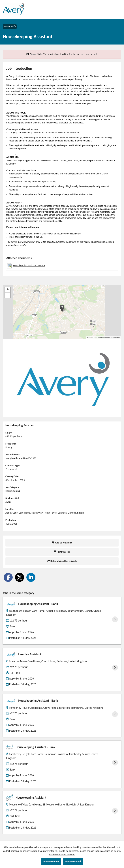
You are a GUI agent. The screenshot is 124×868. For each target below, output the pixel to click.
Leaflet (90, 338)
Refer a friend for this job (62, 561)
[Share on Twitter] (20, 577)
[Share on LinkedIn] (31, 577)
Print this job (62, 552)
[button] (62, 308)
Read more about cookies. (62, 855)
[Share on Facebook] (8, 577)
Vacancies (10, 26)
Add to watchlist (62, 543)
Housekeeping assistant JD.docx (29, 266)
